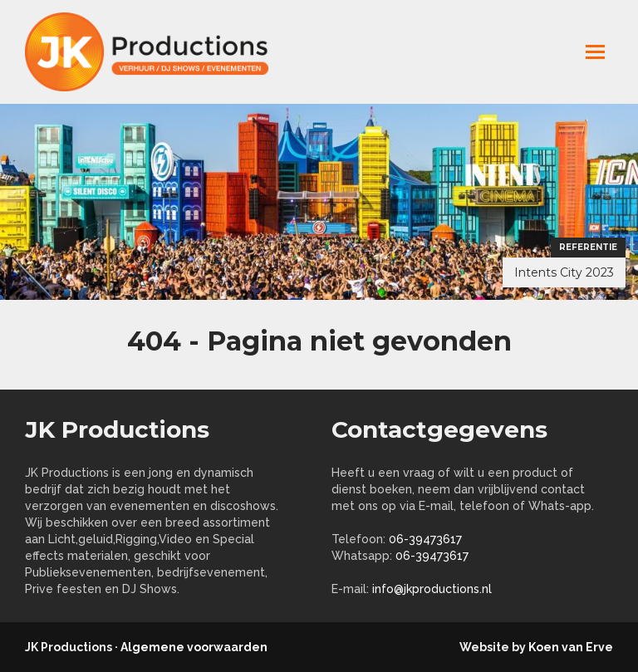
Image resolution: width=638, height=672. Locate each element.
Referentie (588, 247)
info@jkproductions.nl (432, 589)
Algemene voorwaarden (194, 647)
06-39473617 (425, 539)
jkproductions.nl (158, 52)
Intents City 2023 (564, 272)
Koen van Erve (571, 647)
